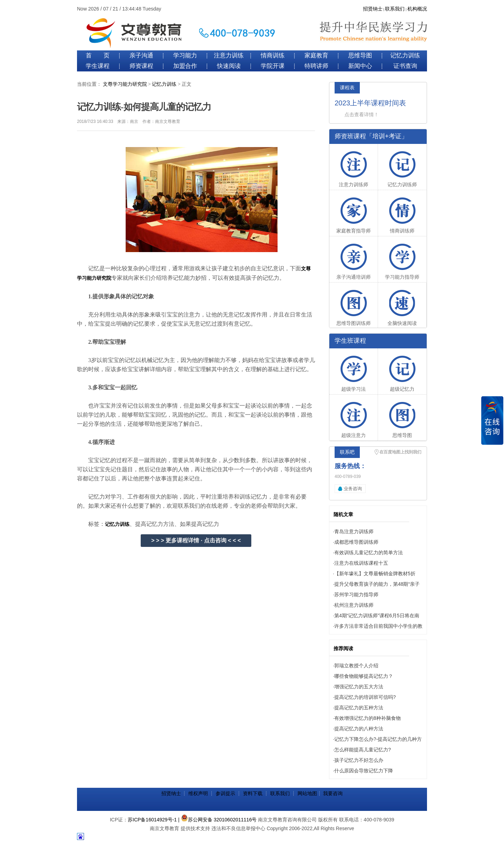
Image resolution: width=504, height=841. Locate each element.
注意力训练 (229, 55)
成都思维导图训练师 (356, 542)
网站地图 (307, 793)
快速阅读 (229, 66)
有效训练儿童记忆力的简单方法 (369, 552)
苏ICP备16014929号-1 (152, 820)
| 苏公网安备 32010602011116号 (217, 820)
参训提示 (225, 793)
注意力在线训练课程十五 (361, 563)
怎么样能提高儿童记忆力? (363, 750)
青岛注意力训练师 (354, 531)
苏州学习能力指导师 (356, 595)
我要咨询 (333, 793)
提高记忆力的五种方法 (359, 708)
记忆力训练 (405, 55)
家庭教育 (316, 55)
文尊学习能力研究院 (125, 84)
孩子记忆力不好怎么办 (359, 760)
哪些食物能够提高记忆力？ (364, 676)
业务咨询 (353, 489)
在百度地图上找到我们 (400, 452)
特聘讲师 (316, 66)
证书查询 (405, 66)
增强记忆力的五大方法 (359, 687)
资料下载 (253, 793)
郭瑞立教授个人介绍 (356, 666)
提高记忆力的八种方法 (359, 729)
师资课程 (141, 66)
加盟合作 (185, 66)
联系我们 (395, 9)
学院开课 (273, 66)
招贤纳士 (373, 9)
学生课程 (98, 66)
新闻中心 (360, 66)
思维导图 (360, 55)
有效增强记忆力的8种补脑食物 (367, 718)
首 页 (98, 55)
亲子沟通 (141, 55)
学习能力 (185, 55)
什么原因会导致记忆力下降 (364, 771)
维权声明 (198, 793)
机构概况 (417, 9)
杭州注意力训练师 (354, 605)
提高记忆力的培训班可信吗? (365, 697)
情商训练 (273, 55)
